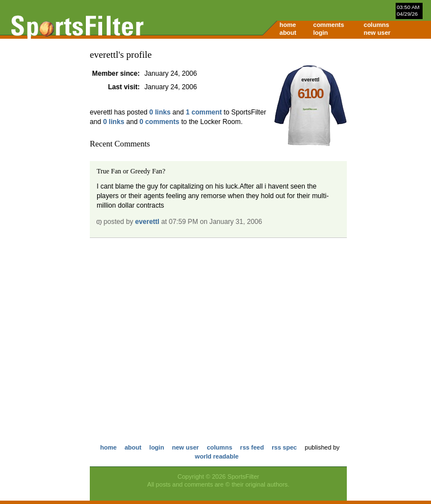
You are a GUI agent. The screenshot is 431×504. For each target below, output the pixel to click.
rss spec (284, 447)
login (320, 33)
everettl (147, 222)
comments (329, 25)
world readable (217, 456)
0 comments (160, 122)
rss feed (252, 447)
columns (376, 25)
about (288, 33)
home (288, 25)
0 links (160, 112)
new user (377, 33)
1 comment (204, 112)
